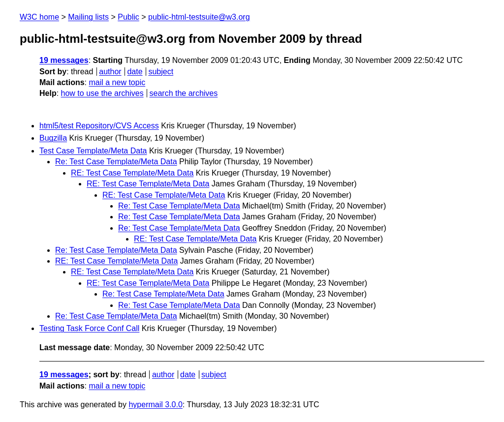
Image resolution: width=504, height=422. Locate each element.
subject (161, 72)
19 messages (64, 60)
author (110, 72)
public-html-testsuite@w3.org (199, 17)
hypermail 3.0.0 (155, 405)
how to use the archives (102, 93)
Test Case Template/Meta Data (93, 151)
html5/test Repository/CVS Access (99, 126)
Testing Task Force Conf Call (89, 328)
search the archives (184, 93)
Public (128, 17)
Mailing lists (88, 17)
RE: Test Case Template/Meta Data (132, 173)
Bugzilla (53, 138)
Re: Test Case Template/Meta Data (116, 162)
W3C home (39, 17)
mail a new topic (117, 82)
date (135, 72)
